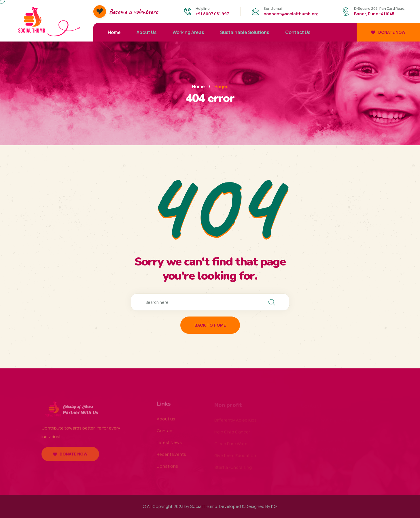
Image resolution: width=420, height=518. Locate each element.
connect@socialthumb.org (291, 14)
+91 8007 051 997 (212, 14)
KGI (274, 506)
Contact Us (298, 32)
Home (114, 32)
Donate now (388, 32)
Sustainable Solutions (245, 32)
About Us (147, 32)
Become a (133, 12)
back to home (210, 325)
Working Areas (188, 32)
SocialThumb (204, 506)
